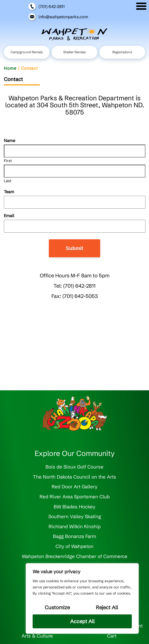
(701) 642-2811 (46, 6)
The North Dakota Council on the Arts (74, 477)
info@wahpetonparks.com (58, 17)
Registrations (122, 52)
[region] (82, 598)
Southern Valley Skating (75, 517)
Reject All (107, 607)
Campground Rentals (27, 52)
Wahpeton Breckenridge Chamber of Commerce (75, 556)
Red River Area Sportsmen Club (75, 497)
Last (8, 180)
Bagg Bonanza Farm (74, 536)
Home (10, 68)
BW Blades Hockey (74, 507)
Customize (57, 607)
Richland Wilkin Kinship (75, 527)
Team (9, 192)
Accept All (82, 621)
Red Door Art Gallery (74, 487)
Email (17, 216)
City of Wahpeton (74, 546)
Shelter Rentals (74, 52)
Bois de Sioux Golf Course (74, 467)
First (8, 160)
